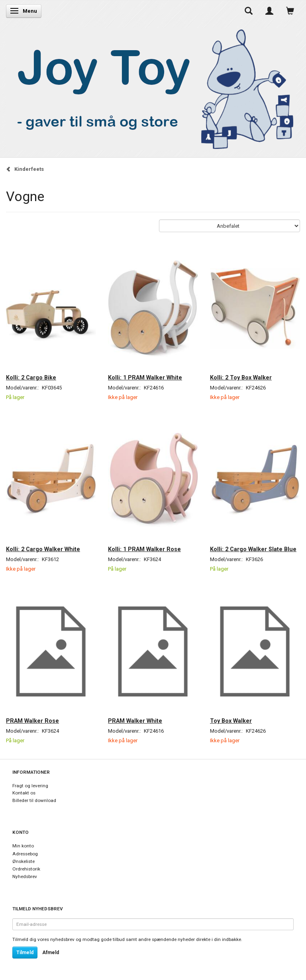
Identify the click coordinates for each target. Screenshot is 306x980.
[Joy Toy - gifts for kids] (151, 87)
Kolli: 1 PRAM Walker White (145, 378)
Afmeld (51, 953)
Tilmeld (25, 953)
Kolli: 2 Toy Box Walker (241, 378)
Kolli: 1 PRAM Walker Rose (144, 549)
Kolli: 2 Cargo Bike (31, 378)
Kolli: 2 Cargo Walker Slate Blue (253, 549)
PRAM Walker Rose (32, 721)
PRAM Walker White (135, 721)
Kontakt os (24, 793)
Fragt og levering (30, 786)
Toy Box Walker (231, 721)
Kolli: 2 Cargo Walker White (43, 549)
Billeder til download (34, 800)
